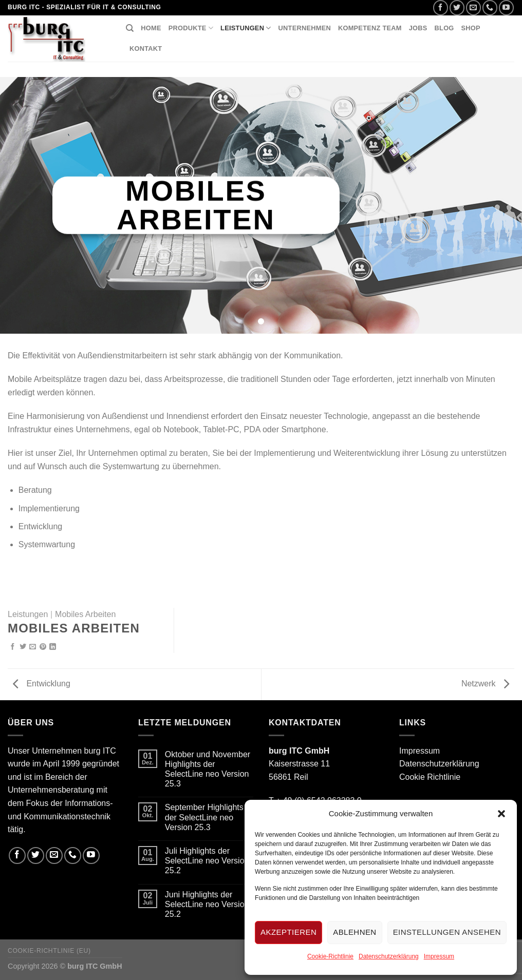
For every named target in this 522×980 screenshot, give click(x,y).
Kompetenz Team (370, 28)
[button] (501, 814)
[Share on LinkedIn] (53, 647)
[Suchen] (130, 28)
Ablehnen (355, 932)
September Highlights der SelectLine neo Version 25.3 (204, 817)
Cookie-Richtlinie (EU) (49, 951)
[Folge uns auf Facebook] (441, 7)
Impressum (439, 956)
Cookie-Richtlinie (330, 956)
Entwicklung (42, 684)
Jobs (418, 28)
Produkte (191, 28)
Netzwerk (485, 684)
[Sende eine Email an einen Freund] (33, 647)
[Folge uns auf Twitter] (457, 7)
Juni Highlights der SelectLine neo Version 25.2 (207, 904)
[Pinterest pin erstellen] (43, 647)
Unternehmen (305, 28)
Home (151, 28)
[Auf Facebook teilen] (13, 647)
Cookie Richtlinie (430, 777)
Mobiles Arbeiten (85, 614)
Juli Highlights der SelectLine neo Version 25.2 (207, 861)
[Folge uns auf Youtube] (506, 7)
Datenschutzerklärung (389, 956)
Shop (471, 28)
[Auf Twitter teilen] (23, 647)
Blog (444, 28)
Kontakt (146, 49)
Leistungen (246, 28)
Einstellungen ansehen (447, 932)
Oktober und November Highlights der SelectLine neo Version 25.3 (208, 769)
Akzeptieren (288, 932)
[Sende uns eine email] (473, 7)
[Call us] (490, 7)
